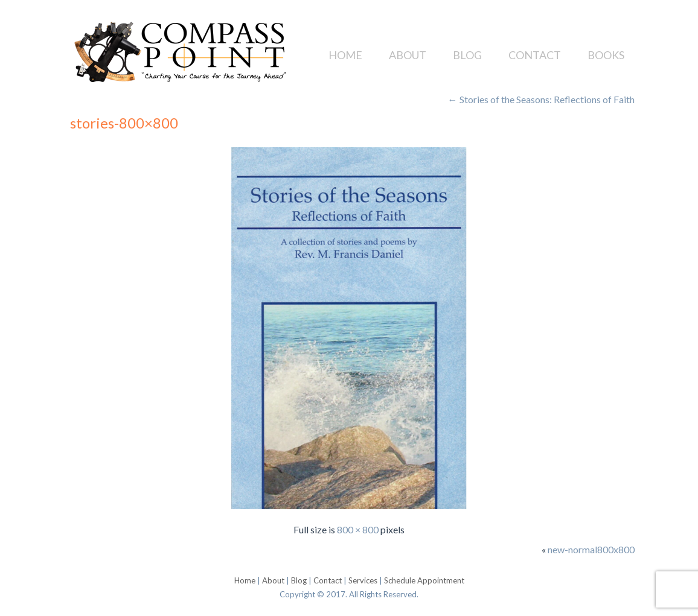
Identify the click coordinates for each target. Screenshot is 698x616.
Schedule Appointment (424, 580)
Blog (467, 55)
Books (606, 55)
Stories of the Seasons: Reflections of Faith (541, 99)
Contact (535, 55)
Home (345, 55)
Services (363, 580)
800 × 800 (358, 529)
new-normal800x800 (591, 549)
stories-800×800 (124, 123)
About (408, 55)
